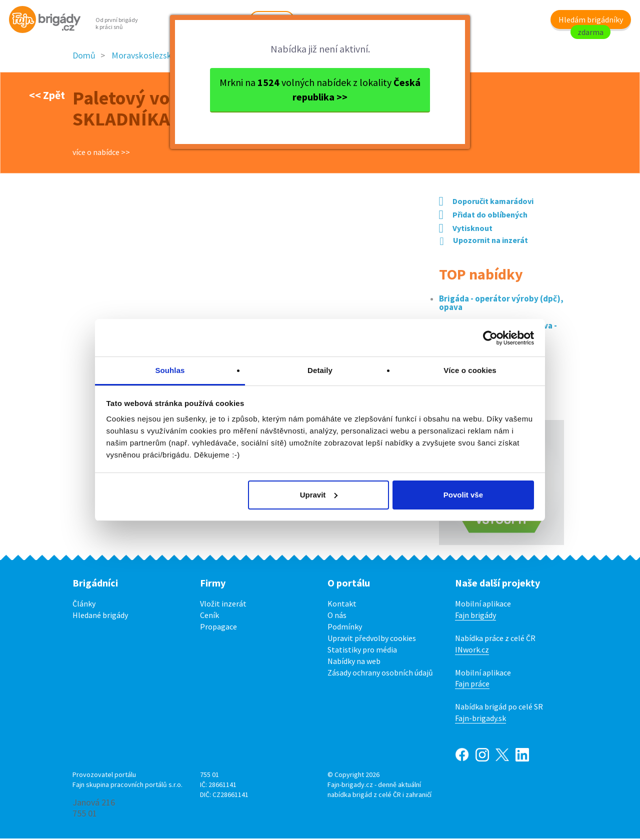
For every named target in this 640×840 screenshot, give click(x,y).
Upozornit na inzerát (484, 241)
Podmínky (345, 628)
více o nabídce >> (101, 153)
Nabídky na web (354, 662)
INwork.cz (472, 650)
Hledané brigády (100, 616)
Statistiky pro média (362, 650)
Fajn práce (472, 685)
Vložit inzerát (223, 605)
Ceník (209, 616)
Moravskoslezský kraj (151, 57)
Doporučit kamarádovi (486, 202)
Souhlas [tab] (170, 370)
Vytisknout (466, 229)
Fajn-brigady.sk (480, 719)
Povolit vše (463, 495)
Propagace (218, 628)
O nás (337, 616)
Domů (84, 57)
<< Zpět (47, 96)
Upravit (319, 495)
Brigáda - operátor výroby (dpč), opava (501, 304)
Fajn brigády (475, 616)
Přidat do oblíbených (483, 216)
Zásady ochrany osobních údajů (380, 673)
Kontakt (342, 605)
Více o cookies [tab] (470, 370)
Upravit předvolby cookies (372, 639)
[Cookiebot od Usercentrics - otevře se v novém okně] (490, 338)
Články (84, 605)
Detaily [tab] (320, 370)
